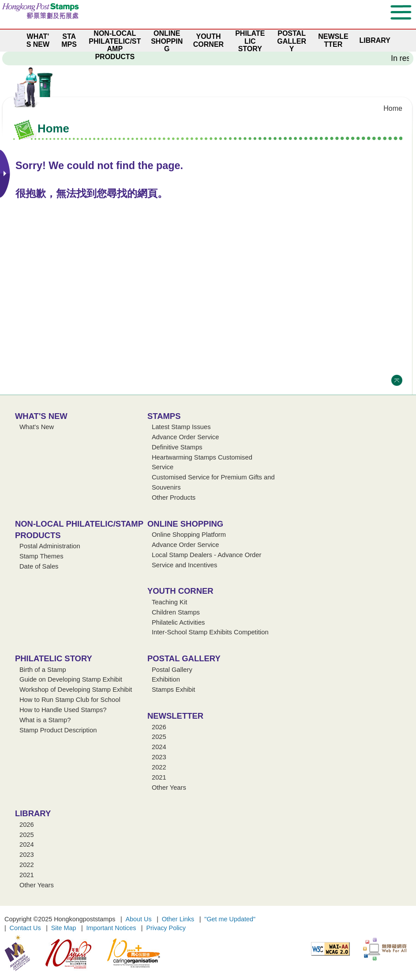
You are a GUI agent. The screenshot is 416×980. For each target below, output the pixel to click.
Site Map (64, 928)
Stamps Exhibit (173, 690)
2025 (159, 737)
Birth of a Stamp (43, 670)
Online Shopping (185, 524)
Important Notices (111, 928)
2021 (159, 777)
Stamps (164, 416)
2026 (159, 727)
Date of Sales (39, 566)
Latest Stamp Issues (181, 427)
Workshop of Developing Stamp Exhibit (76, 690)
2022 (159, 767)
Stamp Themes (41, 556)
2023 (159, 757)
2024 (159, 747)
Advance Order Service (185, 437)
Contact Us (25, 928)
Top (397, 380)
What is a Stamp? (45, 720)
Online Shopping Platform (189, 535)
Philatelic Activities (178, 622)
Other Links (178, 919)
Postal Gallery (184, 658)
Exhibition (166, 679)
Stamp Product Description (58, 730)
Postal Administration (50, 546)
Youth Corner (180, 591)
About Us (138, 919)
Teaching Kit (169, 602)
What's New (41, 416)
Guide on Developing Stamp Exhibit (71, 679)
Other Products (174, 498)
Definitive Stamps (177, 447)
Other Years (169, 788)
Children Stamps (176, 612)
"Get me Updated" (230, 919)
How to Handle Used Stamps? (63, 710)
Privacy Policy (166, 928)
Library (33, 813)
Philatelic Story (54, 658)
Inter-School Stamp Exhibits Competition (210, 632)
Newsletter (175, 716)
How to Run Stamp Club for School (70, 700)
